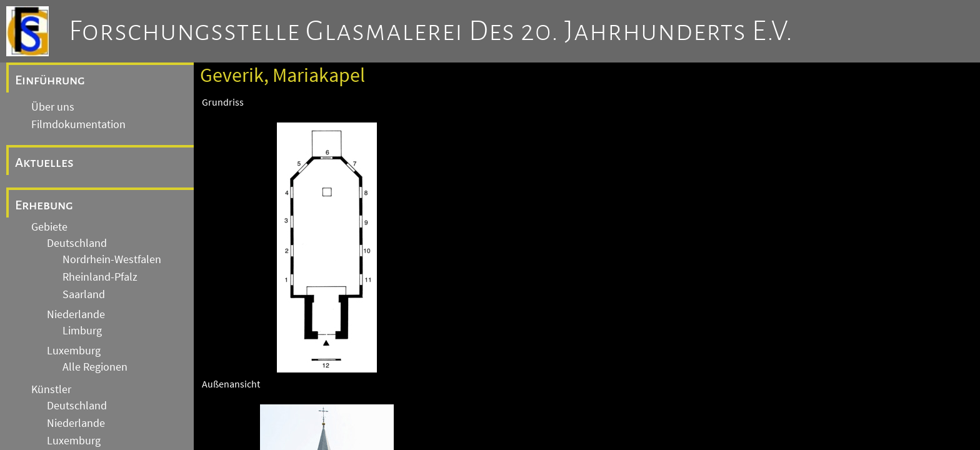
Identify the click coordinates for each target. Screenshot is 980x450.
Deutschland (77, 243)
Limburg (82, 331)
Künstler (51, 389)
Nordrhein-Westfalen (112, 259)
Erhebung (44, 205)
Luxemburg (74, 351)
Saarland (84, 294)
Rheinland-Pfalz (100, 277)
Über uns (53, 107)
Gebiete (49, 227)
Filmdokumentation (78, 124)
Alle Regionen (95, 367)
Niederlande (76, 314)
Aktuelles (44, 162)
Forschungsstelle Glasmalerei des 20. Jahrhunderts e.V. (431, 31)
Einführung (50, 80)
